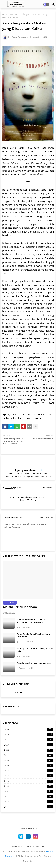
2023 (29, 745)
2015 (29, 786)
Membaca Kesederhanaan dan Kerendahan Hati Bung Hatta (31, 621)
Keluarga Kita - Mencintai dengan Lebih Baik (35, 650)
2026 (29, 729)
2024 (29, 740)
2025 (29, 734)
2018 (29, 771)
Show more (47, 488)
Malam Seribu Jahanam (20, 607)
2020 (29, 760)
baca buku (19, 415)
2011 (29, 807)
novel (29, 418)
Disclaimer (17, 847)
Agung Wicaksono (26, 470)
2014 (29, 791)
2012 (29, 802)
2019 (29, 766)
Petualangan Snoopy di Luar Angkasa (34, 663)
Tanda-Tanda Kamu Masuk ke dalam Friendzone (34, 635)
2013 (29, 797)
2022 (29, 750)
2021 (29, 755)
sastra (13, 14)
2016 (29, 781)
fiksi (29, 415)
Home (5, 14)
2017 (29, 776)
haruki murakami (43, 415)
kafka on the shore (13, 418)
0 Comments (47, 517)
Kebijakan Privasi (35, 847)
